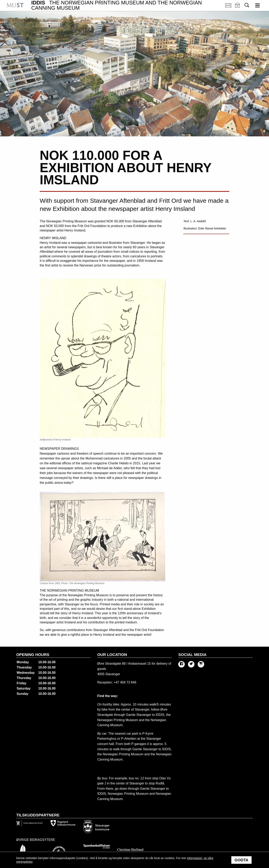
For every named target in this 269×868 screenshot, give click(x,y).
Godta (241, 860)
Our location (112, 655)
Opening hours (33, 655)
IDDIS (117, 5)
